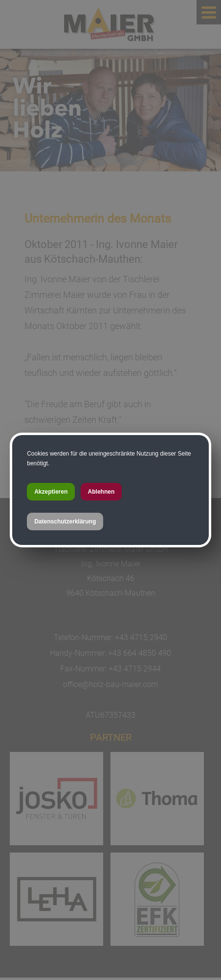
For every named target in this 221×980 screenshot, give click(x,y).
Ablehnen (101, 492)
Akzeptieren (51, 492)
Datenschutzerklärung (65, 521)
